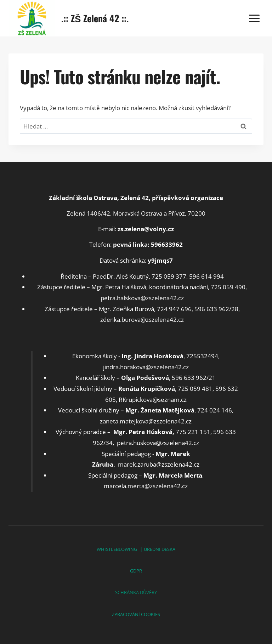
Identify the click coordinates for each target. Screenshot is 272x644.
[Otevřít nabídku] (254, 18)
